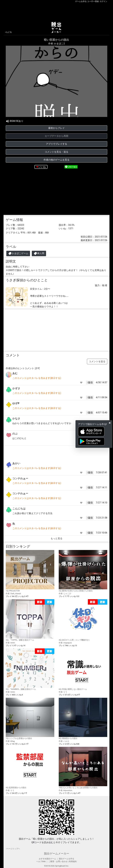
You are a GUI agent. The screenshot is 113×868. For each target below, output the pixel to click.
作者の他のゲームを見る (56, 160)
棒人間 (39, 253)
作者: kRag (10, 741)
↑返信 (90, 382)
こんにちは (19, 508)
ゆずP (16, 403)
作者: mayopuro (65, 643)
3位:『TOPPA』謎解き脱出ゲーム (30, 620)
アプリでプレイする (56, 144)
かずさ (16, 388)
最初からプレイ (56, 128)
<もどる (8, 32)
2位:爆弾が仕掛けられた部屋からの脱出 (83, 571)
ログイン (103, 1)
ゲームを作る (81, 1)
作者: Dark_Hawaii (13, 594)
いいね (42, 167)
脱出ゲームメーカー (57, 854)
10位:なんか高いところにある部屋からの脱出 (83, 768)
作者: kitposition (65, 790)
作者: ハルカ (64, 741)
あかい (16, 463)
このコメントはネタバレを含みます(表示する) (37, 378)
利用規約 (73, 861)
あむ (15, 373)
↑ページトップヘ (13, 849)
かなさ (16, 418)
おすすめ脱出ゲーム (47, 859)
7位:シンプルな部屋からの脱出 (30, 719)
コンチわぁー (20, 478)
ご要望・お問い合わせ (58, 861)
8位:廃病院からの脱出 (83, 719)
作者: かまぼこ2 (57, 44)
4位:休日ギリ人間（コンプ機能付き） (83, 620)
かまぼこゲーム (18, 253)
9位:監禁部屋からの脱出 (30, 768)
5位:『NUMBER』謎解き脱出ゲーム (30, 669)
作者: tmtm (10, 643)
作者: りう (63, 692)
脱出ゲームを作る (67, 859)
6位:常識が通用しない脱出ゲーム (83, 669)
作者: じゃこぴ (65, 594)
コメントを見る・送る (56, 152)
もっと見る (56, 538)
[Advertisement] (56, 12)
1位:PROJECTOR (30, 571)
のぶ (15, 434)
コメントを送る (97, 361)
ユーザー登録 (93, 1)
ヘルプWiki (41, 861)
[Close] (110, 423)
